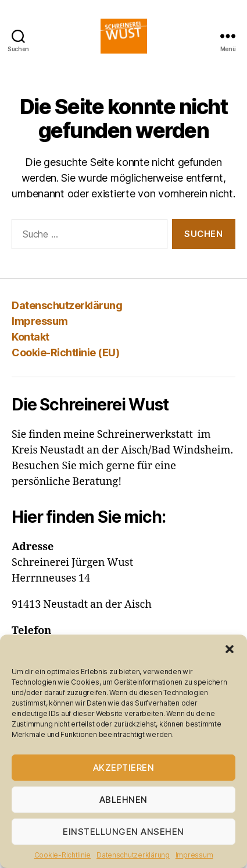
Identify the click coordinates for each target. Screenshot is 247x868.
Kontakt (31, 337)
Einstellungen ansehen (123, 832)
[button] (230, 649)
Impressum (194, 855)
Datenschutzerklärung (133, 855)
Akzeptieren (124, 768)
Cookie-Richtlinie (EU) (65, 352)
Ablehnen (123, 800)
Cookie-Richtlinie (62, 855)
